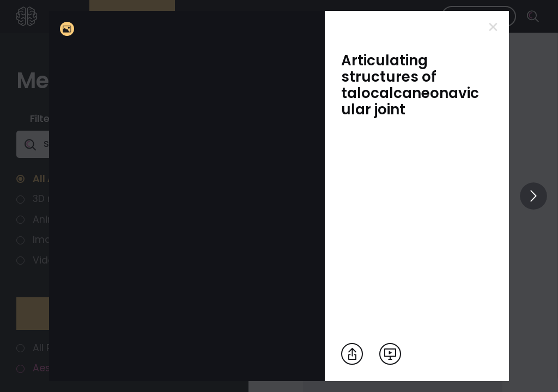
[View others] (533, 196)
